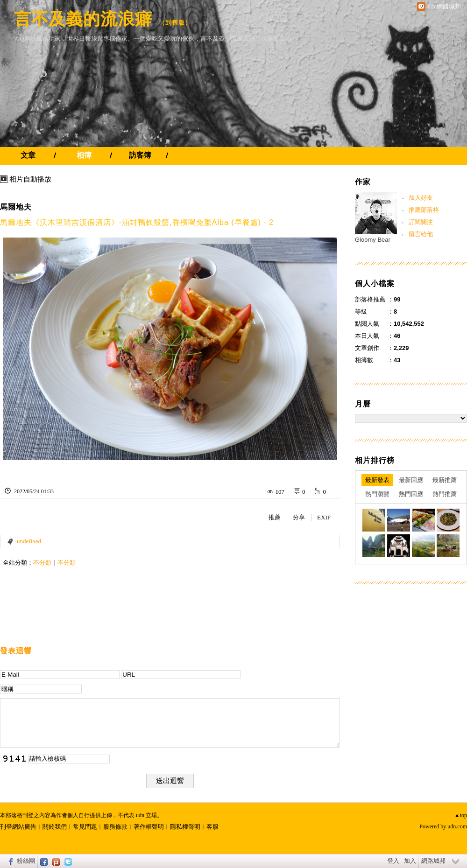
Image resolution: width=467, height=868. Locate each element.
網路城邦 (433, 861)
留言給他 (421, 234)
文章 (28, 155)
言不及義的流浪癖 (83, 19)
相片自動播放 (30, 179)
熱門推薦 (445, 494)
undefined (29, 541)
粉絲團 (26, 861)
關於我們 (55, 827)
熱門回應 (411, 494)
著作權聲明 (149, 827)
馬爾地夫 (16, 207)
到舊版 (175, 23)
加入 (410, 861)
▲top (461, 815)
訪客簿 (140, 155)
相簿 (84, 155)
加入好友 (421, 198)
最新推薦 (445, 480)
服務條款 (115, 827)
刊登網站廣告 (18, 827)
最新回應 (411, 480)
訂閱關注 (421, 222)
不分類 (42, 563)
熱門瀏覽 (377, 494)
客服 (212, 827)
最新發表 (377, 480)
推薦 (275, 517)
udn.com (457, 826)
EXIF (324, 517)
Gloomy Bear (373, 240)
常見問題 (85, 827)
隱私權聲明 (185, 827)
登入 (393, 861)
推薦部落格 (424, 210)
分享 (299, 517)
